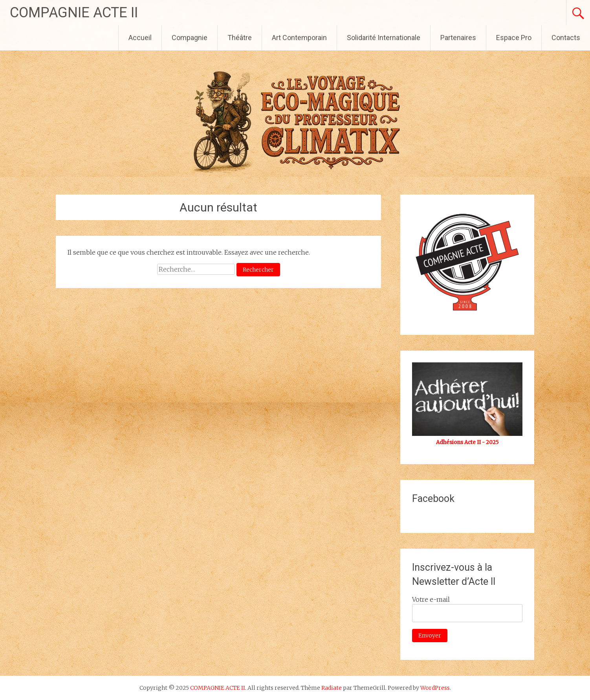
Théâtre (240, 38)
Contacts (566, 38)
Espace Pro (514, 38)
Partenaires (458, 38)
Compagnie (190, 38)
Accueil (140, 38)
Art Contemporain (299, 38)
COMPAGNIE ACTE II (74, 13)
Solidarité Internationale (384, 38)
